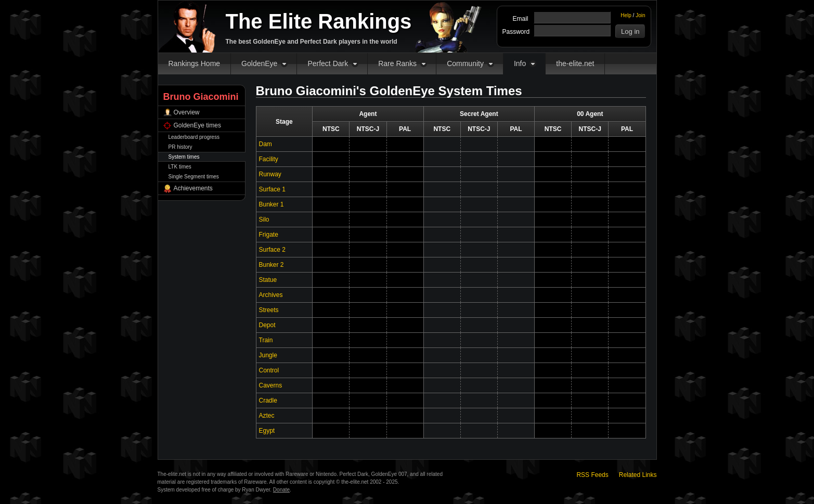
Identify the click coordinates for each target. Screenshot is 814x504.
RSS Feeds (592, 475)
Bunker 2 (272, 265)
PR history (180, 147)
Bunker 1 (272, 204)
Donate (281, 490)
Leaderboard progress (194, 137)
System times (184, 157)
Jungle (268, 355)
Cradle (268, 400)
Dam (266, 144)
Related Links (638, 475)
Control (269, 370)
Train (266, 340)
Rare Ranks (397, 63)
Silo (264, 219)
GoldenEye (259, 63)
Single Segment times (194, 177)
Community (465, 63)
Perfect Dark (328, 63)
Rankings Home (195, 63)
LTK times (180, 167)
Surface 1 (272, 189)
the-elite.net (575, 63)
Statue (268, 280)
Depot (267, 325)
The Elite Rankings (319, 21)
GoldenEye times (197, 125)
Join (640, 15)
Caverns (271, 385)
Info (520, 63)
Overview (187, 112)
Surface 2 (272, 250)
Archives (271, 295)
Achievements (193, 188)
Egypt (267, 431)
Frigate (269, 235)
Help (626, 15)
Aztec (267, 416)
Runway (270, 174)
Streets (269, 310)
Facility (269, 159)
